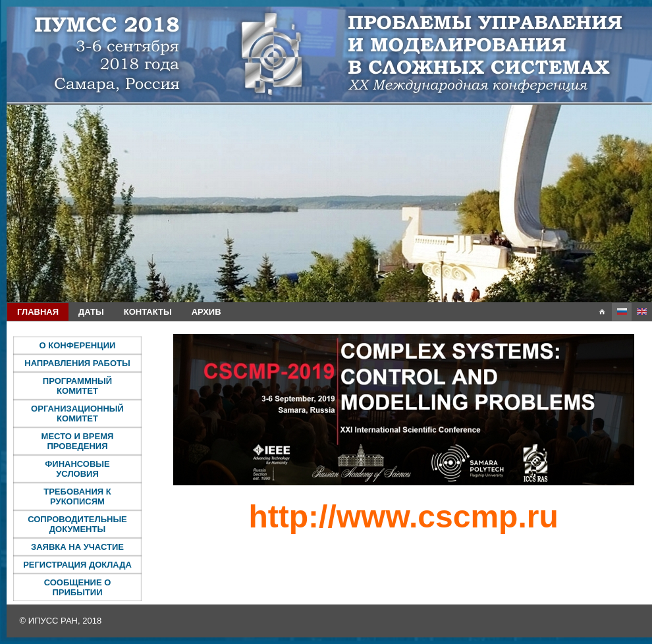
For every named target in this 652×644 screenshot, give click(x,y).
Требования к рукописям (77, 496)
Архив (206, 312)
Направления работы (77, 363)
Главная (38, 312)
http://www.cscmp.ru (403, 517)
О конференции (78, 345)
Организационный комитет (77, 414)
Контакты (148, 312)
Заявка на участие (77, 547)
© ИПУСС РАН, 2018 (61, 621)
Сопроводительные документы (77, 524)
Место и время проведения (78, 441)
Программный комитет (77, 386)
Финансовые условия (77, 469)
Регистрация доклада (77, 565)
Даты (91, 312)
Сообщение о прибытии (78, 587)
